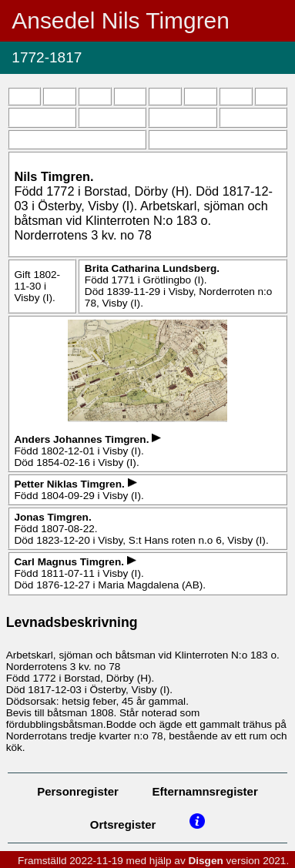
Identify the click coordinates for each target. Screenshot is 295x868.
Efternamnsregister (205, 791)
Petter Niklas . (70, 484)
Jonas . (52, 517)
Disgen (205, 861)
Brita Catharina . (152, 268)
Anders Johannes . (83, 439)
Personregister (78, 791)
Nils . (54, 176)
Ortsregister (123, 824)
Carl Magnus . (70, 562)
